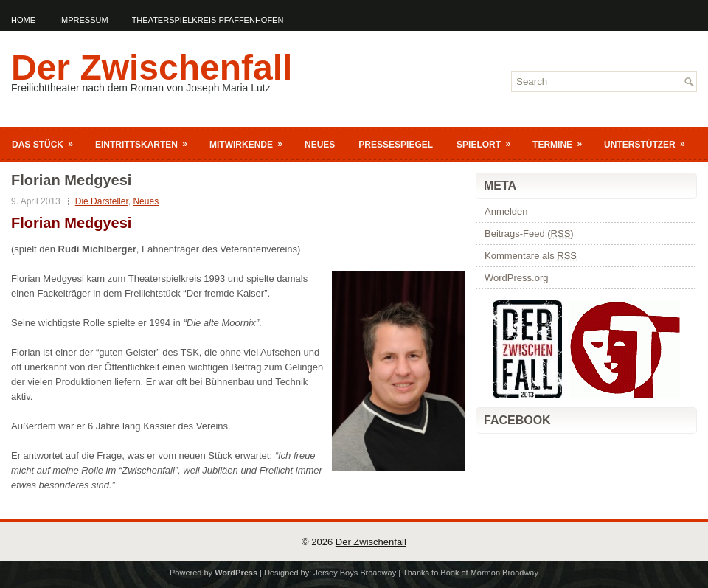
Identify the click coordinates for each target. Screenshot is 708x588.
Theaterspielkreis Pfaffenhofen (208, 20)
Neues (320, 145)
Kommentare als (531, 256)
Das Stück (47, 141)
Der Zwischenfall (152, 68)
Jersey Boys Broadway (355, 573)
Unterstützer (649, 141)
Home (23, 20)
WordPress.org (516, 278)
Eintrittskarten (146, 141)
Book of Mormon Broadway (489, 573)
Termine (562, 141)
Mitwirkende (251, 141)
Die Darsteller (102, 201)
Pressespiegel (396, 145)
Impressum (84, 20)
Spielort (488, 141)
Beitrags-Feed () (529, 234)
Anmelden (506, 211)
